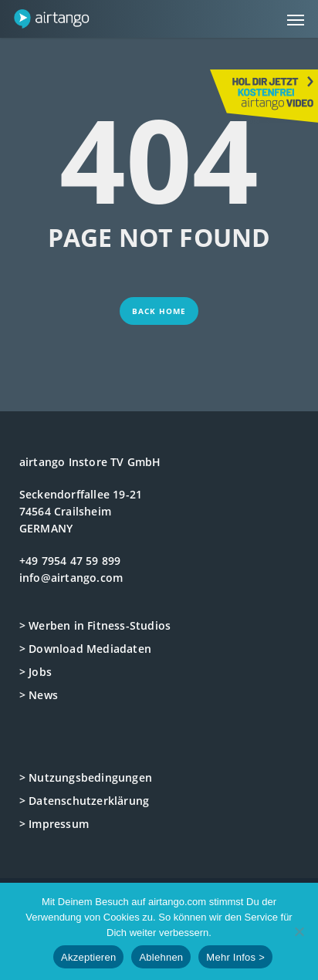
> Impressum (54, 824)
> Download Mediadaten (85, 649)
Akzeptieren (88, 957)
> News (39, 695)
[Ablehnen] (299, 931)
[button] (296, 19)
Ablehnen (161, 957)
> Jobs (36, 672)
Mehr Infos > (235, 957)
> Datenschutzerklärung (84, 801)
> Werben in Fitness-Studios (95, 625)
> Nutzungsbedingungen (86, 777)
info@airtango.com (71, 578)
